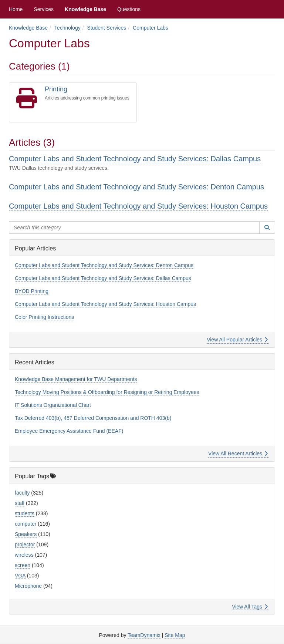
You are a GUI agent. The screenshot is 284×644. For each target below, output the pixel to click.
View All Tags (250, 607)
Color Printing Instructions (44, 317)
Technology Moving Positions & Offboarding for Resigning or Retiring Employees (107, 392)
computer (26, 524)
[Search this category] (134, 227)
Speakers (26, 534)
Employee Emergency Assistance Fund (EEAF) (69, 431)
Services (44, 9)
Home (16, 9)
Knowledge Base (85, 9)
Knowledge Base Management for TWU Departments (76, 379)
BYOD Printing (32, 291)
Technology (67, 28)
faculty (22, 493)
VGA (20, 576)
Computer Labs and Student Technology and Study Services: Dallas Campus (135, 159)
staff (20, 503)
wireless (24, 555)
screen (23, 565)
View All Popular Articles (237, 340)
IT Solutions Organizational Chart (53, 405)
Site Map (175, 635)
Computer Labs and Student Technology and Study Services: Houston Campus (138, 206)
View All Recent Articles (238, 454)
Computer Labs (151, 28)
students (25, 513)
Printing (56, 89)
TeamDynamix (144, 635)
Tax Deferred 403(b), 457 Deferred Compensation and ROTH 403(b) (93, 418)
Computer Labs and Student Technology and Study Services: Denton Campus (136, 187)
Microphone (28, 586)
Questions (129, 9)
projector (25, 544)
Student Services (106, 28)
